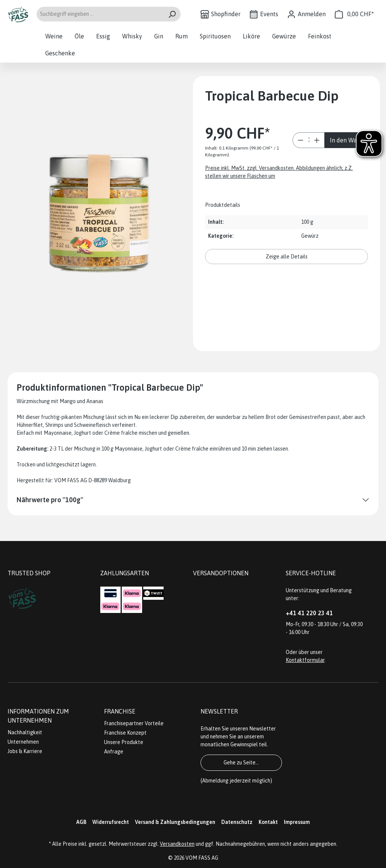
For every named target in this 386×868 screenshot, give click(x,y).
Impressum (297, 822)
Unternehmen (23, 742)
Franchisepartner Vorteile (134, 723)
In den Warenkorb (350, 140)
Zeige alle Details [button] (287, 257)
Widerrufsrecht (111, 822)
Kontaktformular (305, 660)
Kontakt (268, 822)
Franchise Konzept (125, 733)
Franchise (120, 711)
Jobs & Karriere (25, 751)
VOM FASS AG (202, 858)
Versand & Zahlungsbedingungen (175, 822)
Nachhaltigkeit (25, 732)
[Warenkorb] (354, 14)
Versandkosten (177, 844)
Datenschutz (237, 822)
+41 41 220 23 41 (309, 613)
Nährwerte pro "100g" (50, 500)
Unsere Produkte (124, 742)
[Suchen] (172, 14)
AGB (81, 822)
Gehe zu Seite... (241, 763)
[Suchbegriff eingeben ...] (100, 14)
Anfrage (114, 752)
